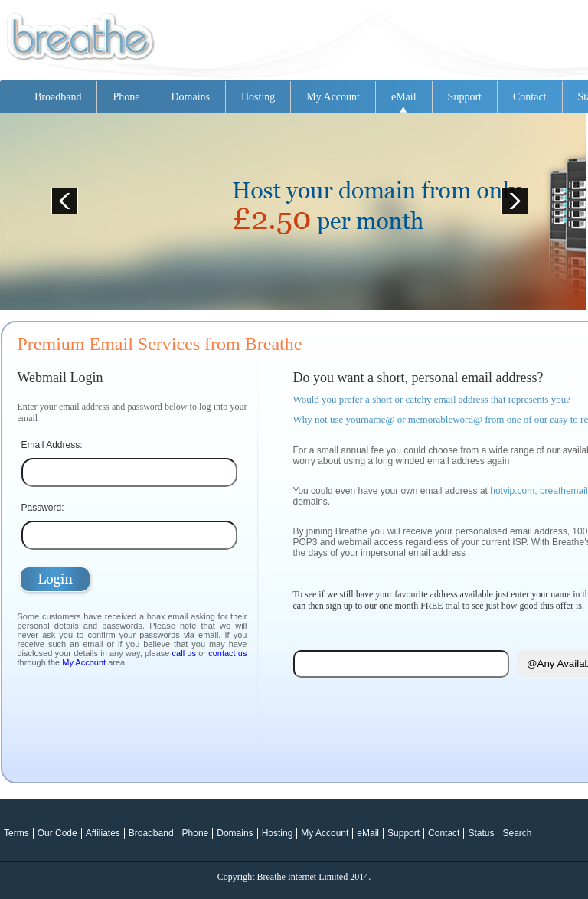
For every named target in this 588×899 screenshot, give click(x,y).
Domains (190, 97)
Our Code (57, 833)
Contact (530, 97)
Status (481, 833)
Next (510, 196)
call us (184, 653)
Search (517, 833)
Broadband (58, 97)
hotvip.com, (513, 491)
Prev (60, 196)
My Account (333, 97)
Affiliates (103, 833)
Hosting (258, 97)
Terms (16, 833)
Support (465, 97)
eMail (404, 97)
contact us (227, 653)
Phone (126, 97)
